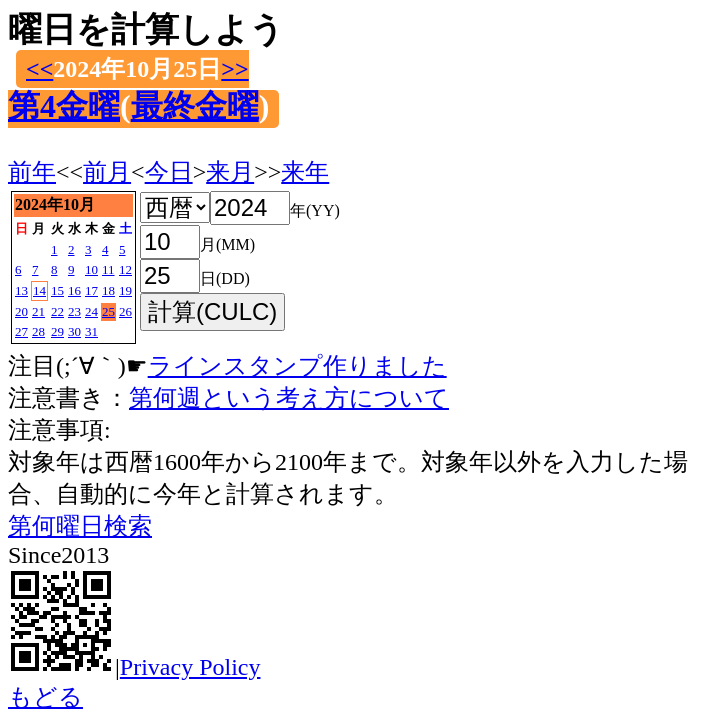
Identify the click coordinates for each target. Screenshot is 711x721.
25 (108, 311)
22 (57, 311)
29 (57, 331)
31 (91, 331)
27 (21, 331)
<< (39, 69)
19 (125, 290)
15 (57, 290)
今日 (169, 172)
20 (21, 311)
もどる (45, 697)
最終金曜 (195, 106)
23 (74, 311)
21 (38, 311)
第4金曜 (64, 106)
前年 (32, 172)
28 (38, 331)
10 (91, 269)
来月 (230, 172)
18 (108, 290)
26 (125, 311)
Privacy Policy (190, 667)
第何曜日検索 (80, 526)
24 (91, 311)
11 (108, 269)
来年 (305, 172)
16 (74, 290)
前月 (107, 172)
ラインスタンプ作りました (297, 366)
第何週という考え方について (289, 398)
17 (91, 290)
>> (234, 69)
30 (74, 331)
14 (39, 290)
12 (125, 269)
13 (21, 290)
